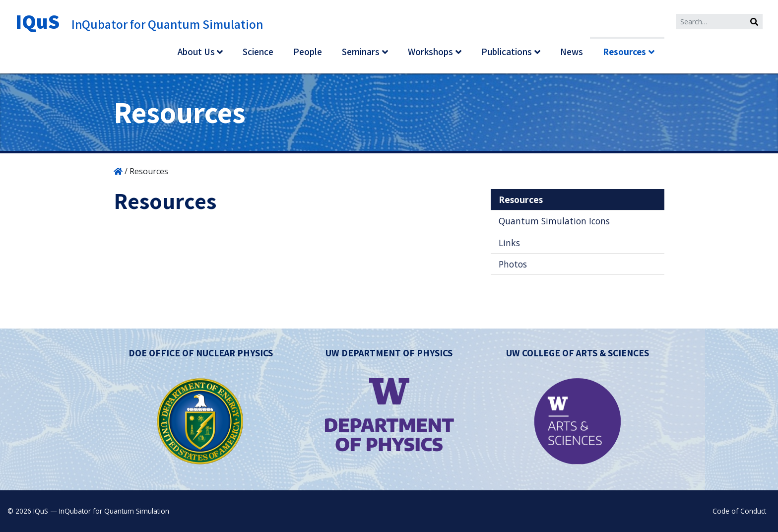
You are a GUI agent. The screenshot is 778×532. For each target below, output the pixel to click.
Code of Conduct (739, 511)
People (308, 52)
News (572, 52)
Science (258, 52)
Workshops (430, 52)
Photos (513, 264)
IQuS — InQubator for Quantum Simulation (101, 511)
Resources (624, 52)
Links (509, 243)
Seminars (361, 52)
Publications (507, 52)
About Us (196, 52)
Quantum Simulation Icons (554, 221)
